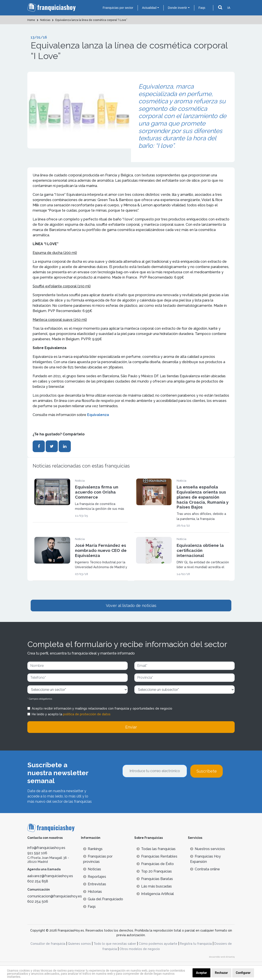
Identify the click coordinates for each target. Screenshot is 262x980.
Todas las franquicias (156, 849)
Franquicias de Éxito (155, 864)
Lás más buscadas (154, 886)
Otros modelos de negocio (140, 949)
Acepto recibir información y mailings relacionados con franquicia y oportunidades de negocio (102, 708)
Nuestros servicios (208, 849)
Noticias (92, 869)
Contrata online (205, 869)
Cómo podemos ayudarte (158, 944)
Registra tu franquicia (196, 944)
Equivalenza (98, 415)
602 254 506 (38, 901)
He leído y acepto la (71, 714)
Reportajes (95, 877)
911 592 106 (37, 853)
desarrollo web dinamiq (222, 957)
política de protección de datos (87, 714)
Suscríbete (207, 771)
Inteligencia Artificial (155, 894)
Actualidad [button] (149, 8)
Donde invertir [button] (177, 8)
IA (229, 8)
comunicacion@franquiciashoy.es (55, 896)
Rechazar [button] (221, 973)
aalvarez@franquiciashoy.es (50, 876)
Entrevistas (95, 884)
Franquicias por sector (118, 8)
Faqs (202, 8)
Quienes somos (79, 944)
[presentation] (156, 790)
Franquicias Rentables (157, 856)
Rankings (93, 849)
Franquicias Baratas (155, 879)
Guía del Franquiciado (103, 899)
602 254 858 (38, 881)
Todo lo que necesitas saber (115, 944)
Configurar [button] (243, 973)
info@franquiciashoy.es (46, 848)
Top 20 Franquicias (154, 871)
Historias (93, 892)
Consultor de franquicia (48, 944)
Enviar (131, 727)
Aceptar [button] (202, 973)
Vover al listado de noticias (131, 606)
